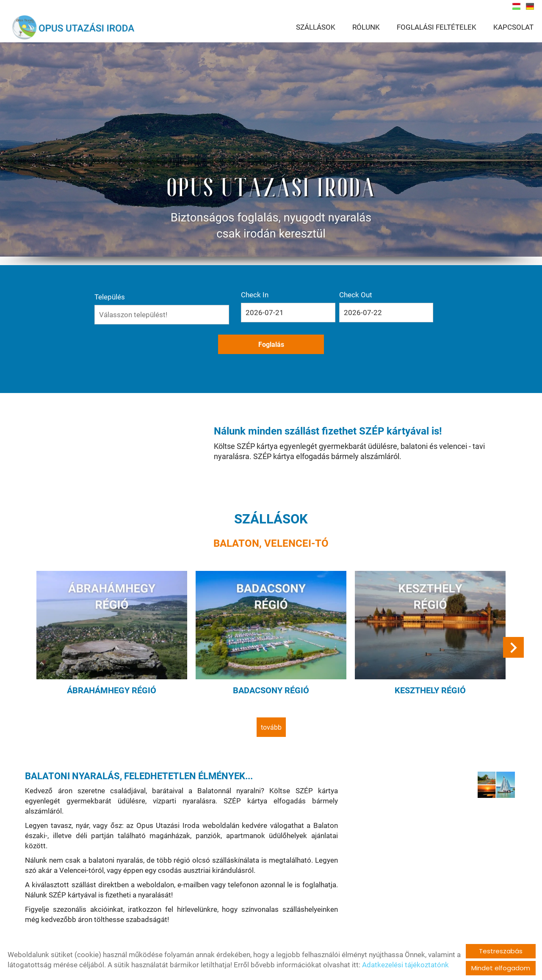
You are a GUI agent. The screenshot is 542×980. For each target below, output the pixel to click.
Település (159, 294)
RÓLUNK (366, 27)
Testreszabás (501, 951)
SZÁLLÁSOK (316, 27)
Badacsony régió (271, 658)
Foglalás (381, 312)
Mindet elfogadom (501, 968)
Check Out (326, 294)
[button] (511, 619)
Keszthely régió (426, 658)
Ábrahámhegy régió (116, 658)
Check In (269, 294)
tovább (271, 694)
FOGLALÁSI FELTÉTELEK (437, 27)
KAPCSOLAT (513, 27)
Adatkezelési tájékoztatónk (405, 965)
